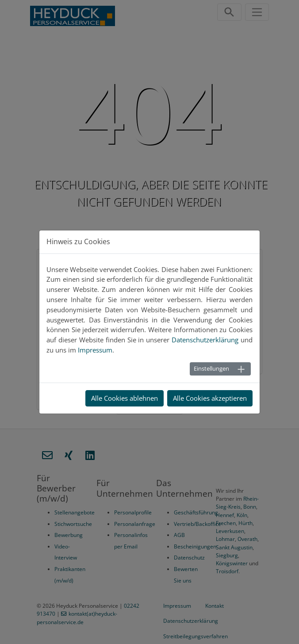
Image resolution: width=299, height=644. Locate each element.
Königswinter (232, 563)
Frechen (226, 523)
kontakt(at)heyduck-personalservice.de (77, 618)
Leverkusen (230, 531)
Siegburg (227, 555)
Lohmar (225, 539)
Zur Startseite (149, 392)
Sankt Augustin (234, 547)
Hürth (245, 523)
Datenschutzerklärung (191, 621)
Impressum (177, 606)
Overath (247, 539)
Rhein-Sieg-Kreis (237, 503)
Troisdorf (227, 571)
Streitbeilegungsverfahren (195, 636)
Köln (242, 515)
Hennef (225, 515)
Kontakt (215, 606)
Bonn (250, 507)
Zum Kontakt (229, 360)
